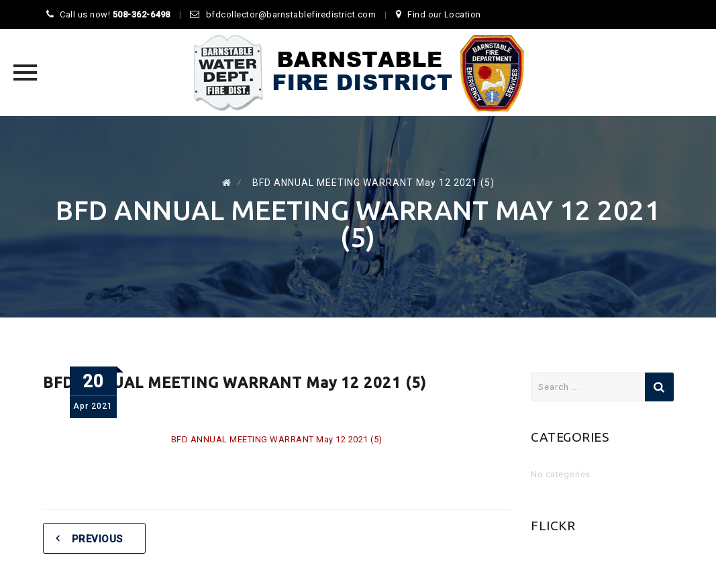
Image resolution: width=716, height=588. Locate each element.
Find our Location (444, 14)
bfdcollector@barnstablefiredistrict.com (291, 14)
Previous (97, 539)
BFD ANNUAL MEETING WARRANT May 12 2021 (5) (277, 439)
